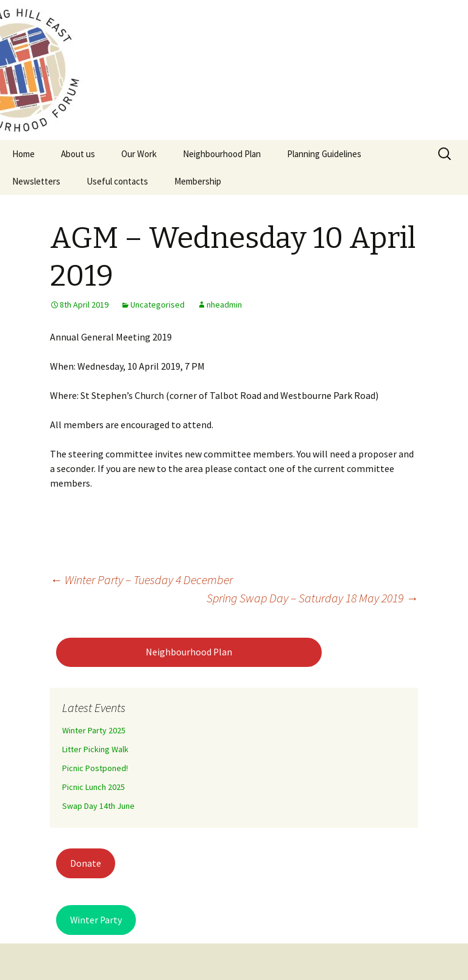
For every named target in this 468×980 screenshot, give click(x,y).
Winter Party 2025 (94, 730)
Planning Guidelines (324, 154)
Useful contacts (117, 181)
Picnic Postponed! (95, 768)
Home (23, 154)
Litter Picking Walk (95, 749)
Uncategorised (158, 305)
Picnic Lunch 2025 (94, 787)
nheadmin (224, 305)
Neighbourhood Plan (222, 154)
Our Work (139, 154)
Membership (198, 181)
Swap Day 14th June (98, 806)
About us (78, 154)
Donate (86, 863)
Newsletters (36, 181)
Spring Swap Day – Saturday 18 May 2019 (312, 598)
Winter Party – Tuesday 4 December (141, 580)
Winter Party (96, 920)
